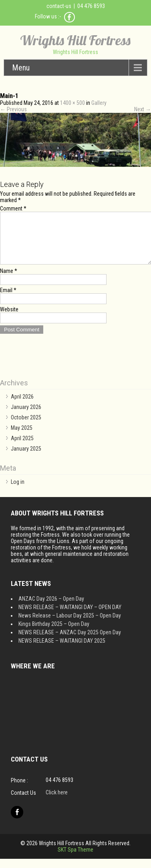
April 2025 (22, 448)
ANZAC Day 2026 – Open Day (51, 608)
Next (143, 109)
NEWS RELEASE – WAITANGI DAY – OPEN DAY (70, 617)
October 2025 (26, 427)
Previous (13, 109)
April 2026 (22, 406)
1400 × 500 (72, 103)
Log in (18, 491)
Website (9, 319)
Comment (13, 208)
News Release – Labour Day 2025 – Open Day (70, 625)
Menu (21, 68)
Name (9, 281)
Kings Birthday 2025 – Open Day (54, 633)
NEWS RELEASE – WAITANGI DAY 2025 (62, 650)
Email (8, 300)
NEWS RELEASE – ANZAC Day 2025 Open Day (70, 642)
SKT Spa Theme (75, 859)
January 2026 (26, 417)
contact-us (59, 6)
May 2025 (22, 437)
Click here (57, 802)
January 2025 (26, 458)
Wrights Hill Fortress (75, 40)
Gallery (99, 103)
